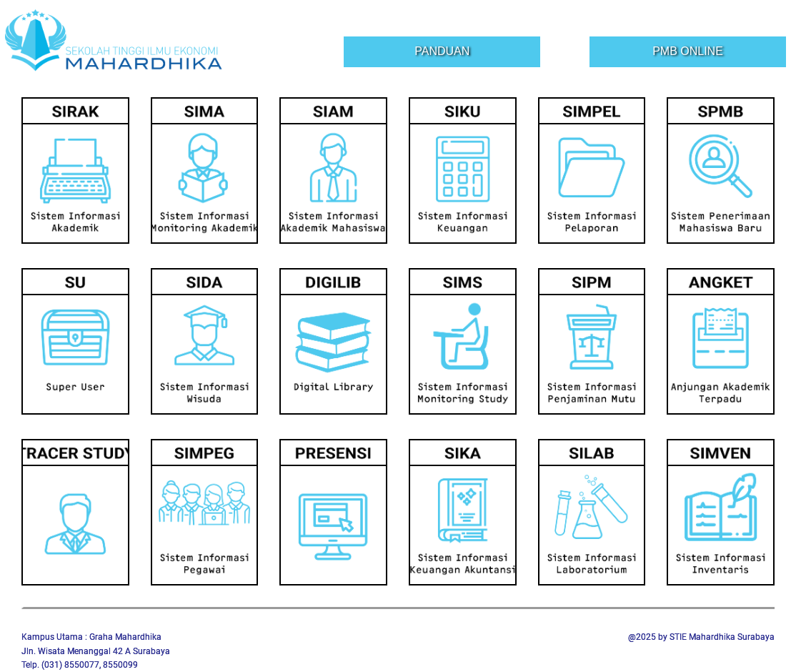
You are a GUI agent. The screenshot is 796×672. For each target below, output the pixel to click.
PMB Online (688, 51)
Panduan (442, 51)
